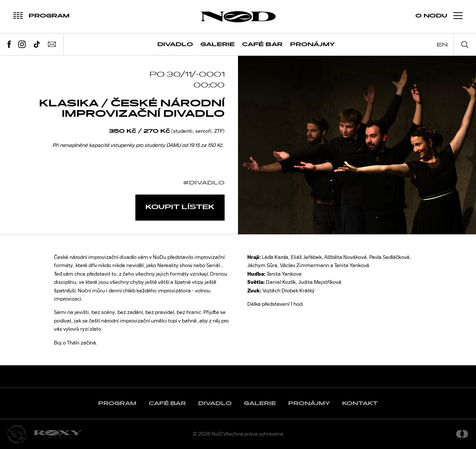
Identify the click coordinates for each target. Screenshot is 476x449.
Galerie (218, 44)
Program (117, 403)
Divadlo (175, 44)
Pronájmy (313, 44)
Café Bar (262, 44)
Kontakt (360, 403)
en (442, 45)
